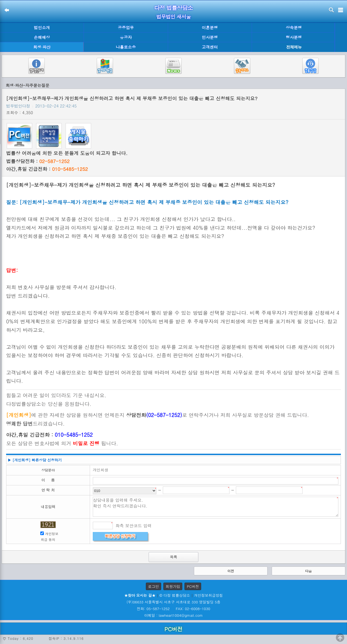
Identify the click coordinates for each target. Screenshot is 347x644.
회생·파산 (42, 47)
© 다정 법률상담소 (175, 595)
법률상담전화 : (38, 161)
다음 (308, 571)
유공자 (126, 37)
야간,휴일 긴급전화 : (47, 169)
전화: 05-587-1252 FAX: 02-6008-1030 (173, 609)
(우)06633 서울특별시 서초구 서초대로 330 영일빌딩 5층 (173, 602)
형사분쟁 (294, 37)
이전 (231, 571)
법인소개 (42, 28)
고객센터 (210, 47)
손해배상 (42, 37)
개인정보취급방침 (208, 595)
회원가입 (173, 586)
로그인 (153, 586)
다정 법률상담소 (173, 8)
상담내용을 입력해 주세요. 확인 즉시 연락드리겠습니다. (216, 507)
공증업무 (126, 28)
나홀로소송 (126, 47)
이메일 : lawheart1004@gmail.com (173, 615)
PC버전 (193, 586)
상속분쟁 (294, 28)
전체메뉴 (294, 47)
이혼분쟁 (210, 28)
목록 (173, 557)
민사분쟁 (210, 37)
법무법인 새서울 (173, 17)
